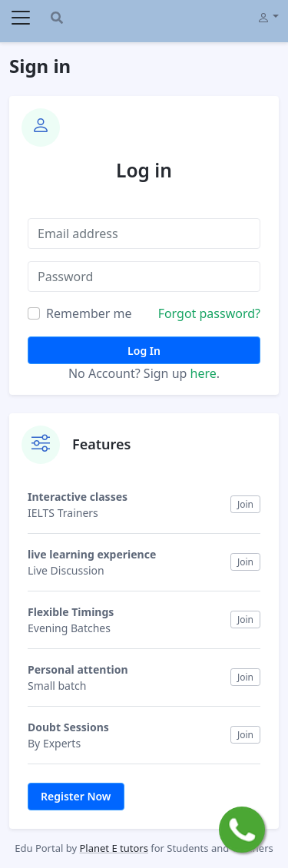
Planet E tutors (113, 848)
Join (245, 504)
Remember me (89, 313)
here (204, 373)
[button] (268, 16)
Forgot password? (209, 313)
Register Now (76, 796)
